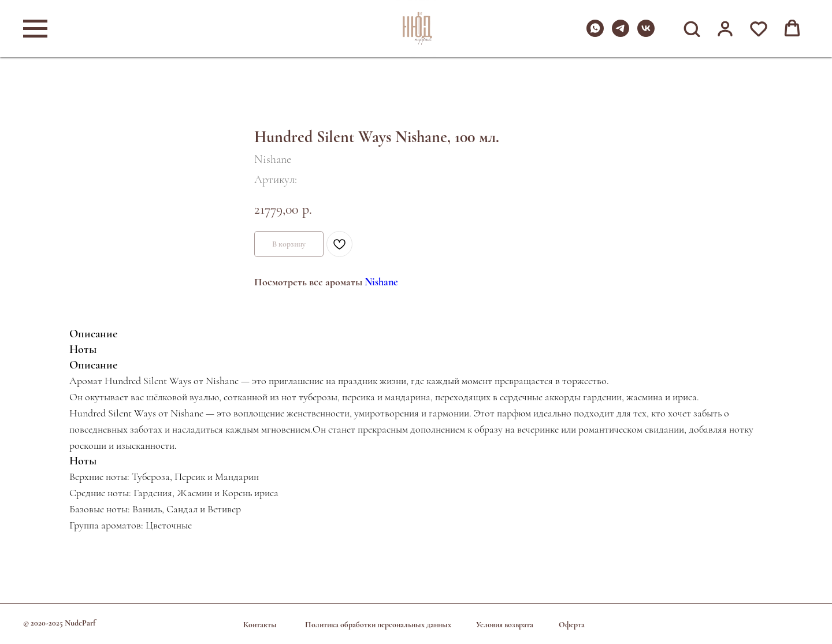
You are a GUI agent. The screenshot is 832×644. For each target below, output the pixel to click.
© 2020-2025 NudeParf (59, 623)
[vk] (646, 34)
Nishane (381, 282)
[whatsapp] (595, 34)
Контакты (260, 625)
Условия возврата (505, 625)
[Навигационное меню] (35, 29)
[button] (692, 28)
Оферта (572, 625)
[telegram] (621, 34)
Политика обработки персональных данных (378, 625)
